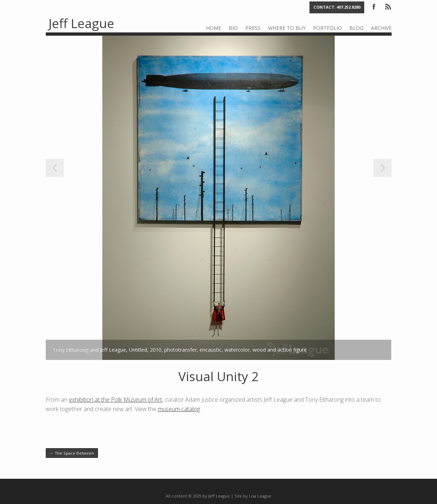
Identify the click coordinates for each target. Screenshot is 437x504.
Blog (356, 28)
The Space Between (72, 453)
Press (253, 28)
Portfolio (327, 28)
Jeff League (81, 23)
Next (383, 168)
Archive (381, 28)
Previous (55, 168)
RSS (388, 6)
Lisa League (260, 496)
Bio (233, 28)
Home (214, 28)
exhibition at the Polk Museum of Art (115, 400)
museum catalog (179, 409)
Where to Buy (287, 28)
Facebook (374, 6)
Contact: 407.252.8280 (337, 7)
